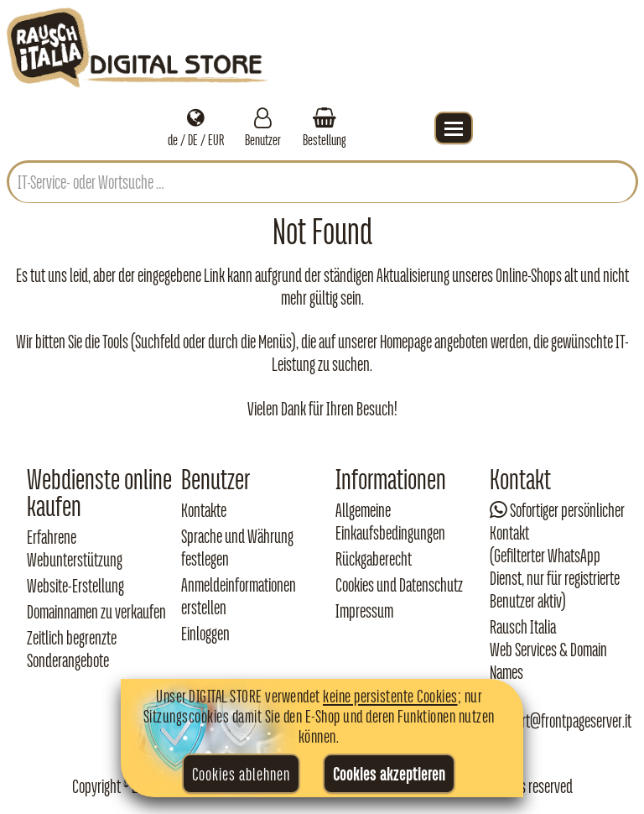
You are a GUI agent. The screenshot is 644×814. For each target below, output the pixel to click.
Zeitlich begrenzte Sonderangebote (72, 649)
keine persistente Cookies (390, 696)
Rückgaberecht (374, 559)
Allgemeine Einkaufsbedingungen (390, 522)
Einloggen (205, 634)
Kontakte (204, 510)
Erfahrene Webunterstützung (75, 548)
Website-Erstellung (75, 586)
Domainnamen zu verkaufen (96, 612)
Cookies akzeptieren (389, 774)
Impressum (364, 611)
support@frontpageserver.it (561, 721)
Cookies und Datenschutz (399, 585)
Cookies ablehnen (241, 774)
